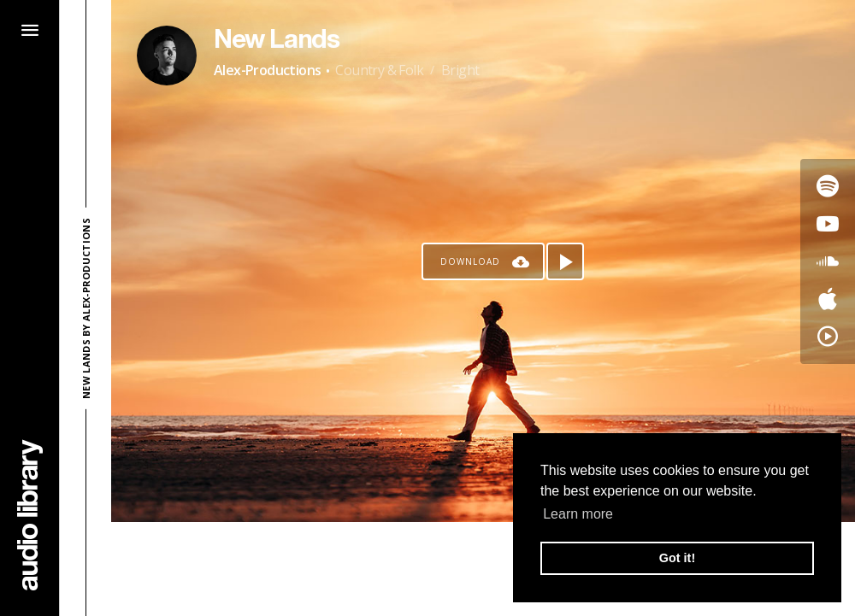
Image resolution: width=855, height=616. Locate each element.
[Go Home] (30, 515)
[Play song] (565, 261)
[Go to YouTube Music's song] (828, 337)
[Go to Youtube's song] (828, 224)
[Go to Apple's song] (828, 299)
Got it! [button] (677, 558)
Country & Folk (379, 70)
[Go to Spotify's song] (828, 186)
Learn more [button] (578, 514)
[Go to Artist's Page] (167, 56)
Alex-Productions (267, 70)
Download (470, 261)
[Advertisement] (483, 569)
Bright (460, 70)
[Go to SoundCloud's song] (828, 261)
